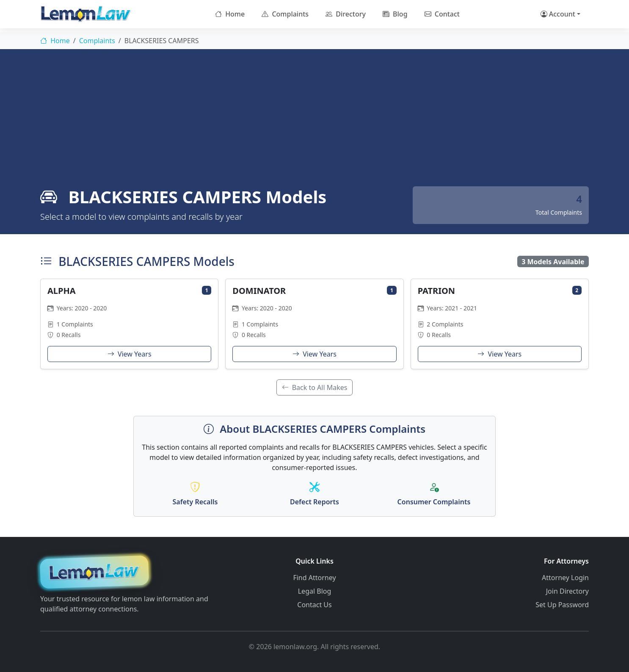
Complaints (285, 14)
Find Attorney (314, 578)
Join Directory (567, 591)
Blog (395, 14)
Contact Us (314, 605)
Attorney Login (565, 578)
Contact (442, 14)
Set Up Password (562, 605)
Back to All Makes (315, 387)
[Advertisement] (314, 123)
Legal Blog (315, 591)
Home (230, 14)
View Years (130, 354)
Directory (346, 14)
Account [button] (558, 14)
